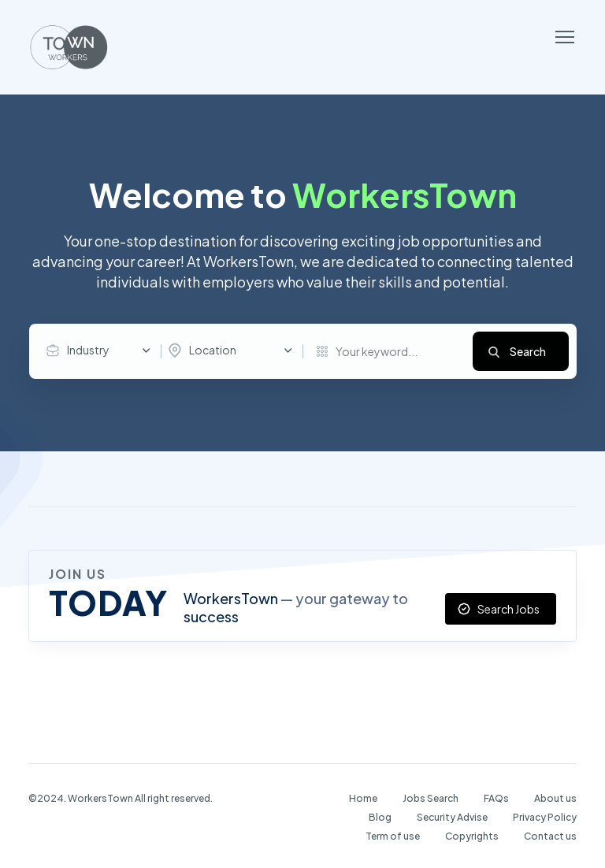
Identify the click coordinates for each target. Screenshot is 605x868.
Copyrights (472, 836)
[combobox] (102, 351)
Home (363, 798)
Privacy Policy (545, 817)
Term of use (393, 836)
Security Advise (452, 817)
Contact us (550, 836)
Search (528, 351)
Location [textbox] (213, 350)
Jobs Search (431, 798)
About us (555, 798)
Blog (380, 817)
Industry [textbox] (88, 350)
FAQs (496, 798)
